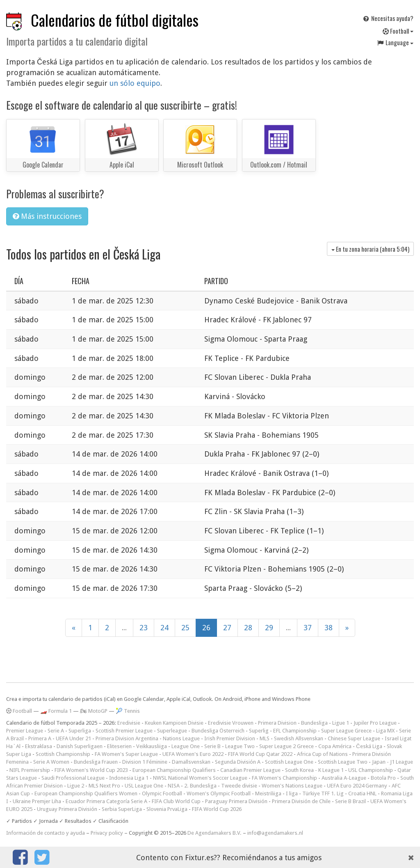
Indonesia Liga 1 (129, 778)
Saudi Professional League (73, 778)
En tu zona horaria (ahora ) (370, 249)
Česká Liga (369, 746)
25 (185, 628)
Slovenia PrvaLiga (167, 809)
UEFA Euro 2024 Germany (357, 786)
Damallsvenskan (191, 762)
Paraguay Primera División (236, 801)
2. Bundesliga (200, 786)
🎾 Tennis (128, 711)
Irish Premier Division (230, 738)
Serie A (56, 731)
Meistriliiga (268, 793)
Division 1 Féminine (145, 762)
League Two (240, 746)
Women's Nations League (292, 786)
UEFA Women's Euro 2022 (193, 754)
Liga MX (385, 731)
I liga (292, 793)
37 (308, 628)
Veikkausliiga (152, 746)
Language (395, 42)
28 (248, 628)
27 (227, 628)
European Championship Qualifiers (174, 770)
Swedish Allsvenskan (299, 738)
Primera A (40, 738)
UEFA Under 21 (73, 738)
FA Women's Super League (126, 754)
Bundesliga (314, 723)
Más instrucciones (47, 216)
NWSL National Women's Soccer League (200, 778)
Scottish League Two (343, 762)
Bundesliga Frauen (96, 762)
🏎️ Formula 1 (56, 711)
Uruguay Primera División (67, 809)
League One (186, 746)
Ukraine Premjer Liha (37, 801)
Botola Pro (383, 778)
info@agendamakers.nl (275, 833)
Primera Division (277, 723)
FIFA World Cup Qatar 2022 (260, 754)
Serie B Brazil (350, 801)
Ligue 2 (76, 786)
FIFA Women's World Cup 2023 (91, 770)
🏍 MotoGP (94, 711)
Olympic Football (162, 793)
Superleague (172, 731)
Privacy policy (107, 833)
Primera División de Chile (301, 801)
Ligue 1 (341, 723)
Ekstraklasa (39, 746)
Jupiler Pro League (375, 723)
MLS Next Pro (104, 786)
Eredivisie (129, 723)
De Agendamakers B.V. (215, 833)
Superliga (80, 731)
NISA (174, 786)
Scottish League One (289, 762)
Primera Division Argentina (127, 738)
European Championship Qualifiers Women (86, 793)
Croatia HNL (362, 793)
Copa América (335, 746)
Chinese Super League (354, 738)
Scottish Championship (63, 754)
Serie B (212, 746)
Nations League (181, 738)
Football (398, 31)
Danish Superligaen (80, 746)
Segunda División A (238, 762)
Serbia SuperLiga (122, 809)
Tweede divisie (239, 786)
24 (164, 628)
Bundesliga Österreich (218, 731)
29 (269, 628)
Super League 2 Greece (286, 746)
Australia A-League (344, 778)
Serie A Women (51, 762)
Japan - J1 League (393, 762)
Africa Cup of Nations (322, 754)
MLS (265, 738)
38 (329, 628)
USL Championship (371, 770)
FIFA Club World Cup (176, 801)
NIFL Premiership (30, 770)
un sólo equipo (135, 83)
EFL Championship (295, 731)
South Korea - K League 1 (314, 770)
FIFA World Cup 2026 (217, 809)
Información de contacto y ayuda (46, 833)
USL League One (144, 786)
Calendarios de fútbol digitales (115, 20)
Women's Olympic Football (219, 793)
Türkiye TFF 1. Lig (323, 793)
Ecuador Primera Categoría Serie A (106, 801)
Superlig (259, 731)
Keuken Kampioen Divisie (174, 723)
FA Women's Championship (284, 778)
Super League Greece (346, 731)
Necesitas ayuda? (388, 18)
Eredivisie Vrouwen (231, 723)
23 (144, 628)
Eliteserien (119, 746)
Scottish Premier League (124, 731)
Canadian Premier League (250, 770)
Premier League (25, 731)
